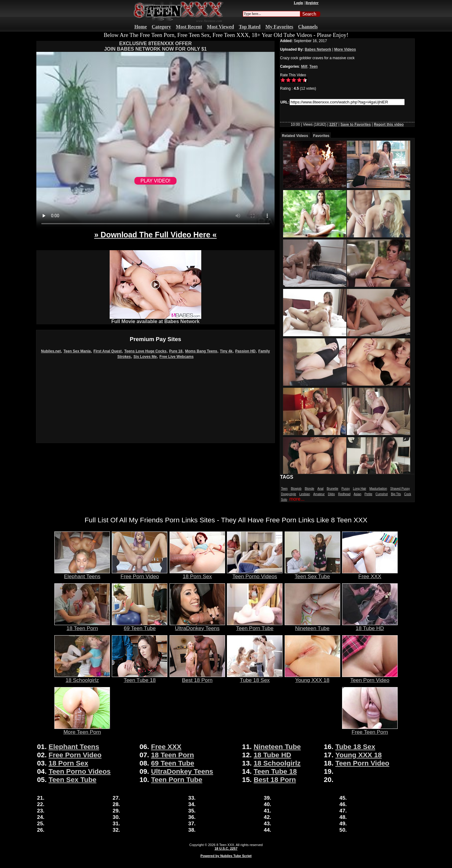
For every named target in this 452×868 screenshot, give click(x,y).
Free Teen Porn (370, 729)
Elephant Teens (82, 574)
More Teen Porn (82, 729)
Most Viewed (221, 27)
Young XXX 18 (312, 678)
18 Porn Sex (197, 574)
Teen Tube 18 (140, 678)
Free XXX (370, 574)
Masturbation (378, 489)
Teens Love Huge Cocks (145, 351)
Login (298, 3)
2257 (333, 124)
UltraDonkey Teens (197, 626)
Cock (408, 494)
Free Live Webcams (177, 357)
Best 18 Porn (197, 678)
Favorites (321, 136)
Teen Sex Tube (312, 574)
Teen (313, 67)
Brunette (333, 489)
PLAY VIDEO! (155, 181)
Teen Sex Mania (77, 351)
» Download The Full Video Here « (155, 235)
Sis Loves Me (145, 357)
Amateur (319, 494)
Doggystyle (288, 494)
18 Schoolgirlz (82, 678)
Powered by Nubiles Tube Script (226, 856)
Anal (320, 489)
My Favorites (279, 27)
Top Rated (250, 27)
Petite (368, 494)
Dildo (332, 494)
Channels (308, 27)
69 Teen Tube (140, 626)
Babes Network (318, 49)
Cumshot (381, 494)
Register (312, 3)
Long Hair (360, 489)
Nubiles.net (51, 351)
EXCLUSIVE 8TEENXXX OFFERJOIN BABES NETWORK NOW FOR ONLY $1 (155, 46)
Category (161, 27)
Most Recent (189, 27)
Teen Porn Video (370, 678)
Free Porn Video (140, 574)
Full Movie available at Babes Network (155, 319)
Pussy (346, 489)
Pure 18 (176, 351)
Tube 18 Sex (255, 678)
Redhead (344, 494)
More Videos (345, 49)
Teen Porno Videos (255, 574)
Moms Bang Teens (201, 351)
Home (141, 27)
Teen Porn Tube (255, 626)
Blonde (310, 489)
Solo (284, 500)
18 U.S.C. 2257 (226, 848)
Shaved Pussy (400, 489)
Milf (304, 67)
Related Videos (295, 136)
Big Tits (396, 494)
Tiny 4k (226, 351)
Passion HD (245, 351)
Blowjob (296, 489)
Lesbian (305, 494)
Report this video (389, 124)
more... (297, 499)
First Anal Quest (108, 351)
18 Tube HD (370, 626)
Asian (357, 494)
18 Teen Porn (82, 626)
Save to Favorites (356, 124)
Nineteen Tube (312, 626)
